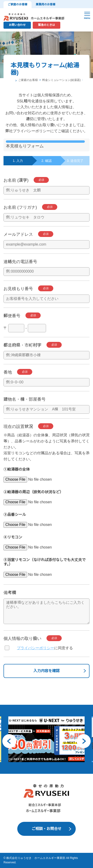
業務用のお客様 (46, 4)
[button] (9, 741)
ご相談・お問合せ (46, 829)
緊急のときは (46, 25)
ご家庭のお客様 (18, 4)
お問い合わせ (17, 25)
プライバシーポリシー (36, 648)
